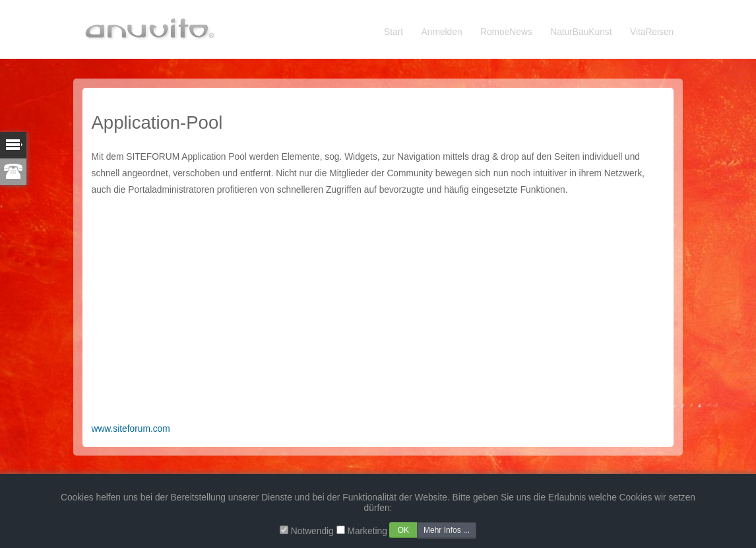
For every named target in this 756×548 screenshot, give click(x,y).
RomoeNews (506, 32)
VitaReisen (652, 32)
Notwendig (312, 531)
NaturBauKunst (581, 32)
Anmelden (442, 32)
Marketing (367, 531)
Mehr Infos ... (447, 530)
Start (394, 32)
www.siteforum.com (131, 429)
